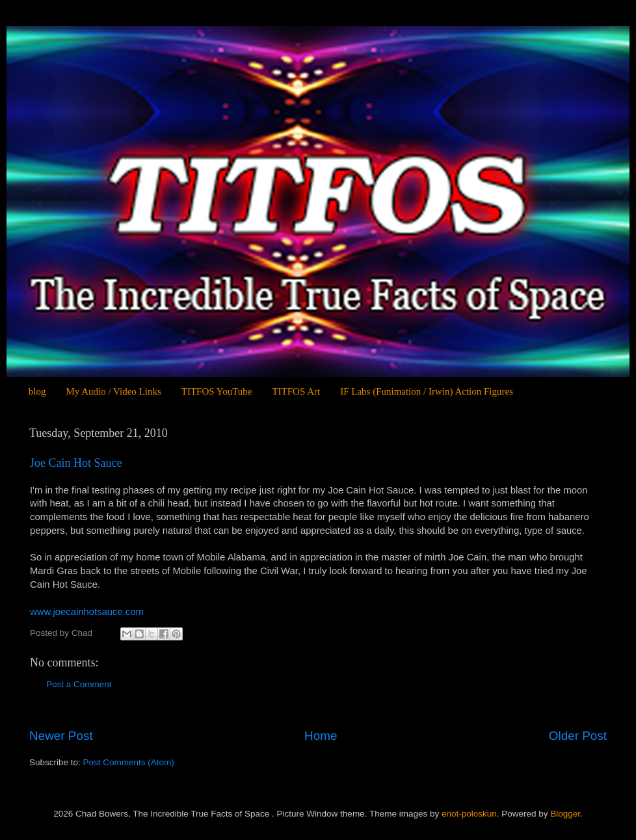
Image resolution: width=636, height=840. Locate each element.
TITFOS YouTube (217, 391)
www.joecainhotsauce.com (87, 612)
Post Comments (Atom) (129, 762)
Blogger (565, 814)
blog (37, 391)
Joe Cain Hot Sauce (76, 463)
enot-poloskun (469, 814)
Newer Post (61, 736)
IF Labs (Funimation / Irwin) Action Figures (427, 391)
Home (321, 736)
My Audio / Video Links (113, 391)
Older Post (578, 736)
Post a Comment (79, 684)
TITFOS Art (296, 391)
